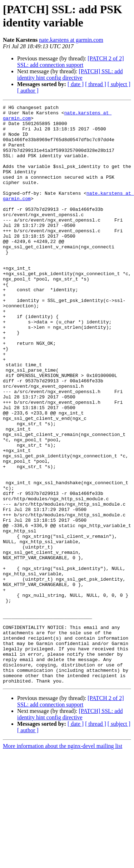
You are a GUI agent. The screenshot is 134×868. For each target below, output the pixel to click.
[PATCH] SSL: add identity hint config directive (70, 75)
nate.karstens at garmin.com (71, 40)
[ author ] (28, 91)
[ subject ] (119, 84)
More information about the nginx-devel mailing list (63, 862)
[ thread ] (96, 84)
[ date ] (76, 84)
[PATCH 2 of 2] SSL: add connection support (70, 62)
